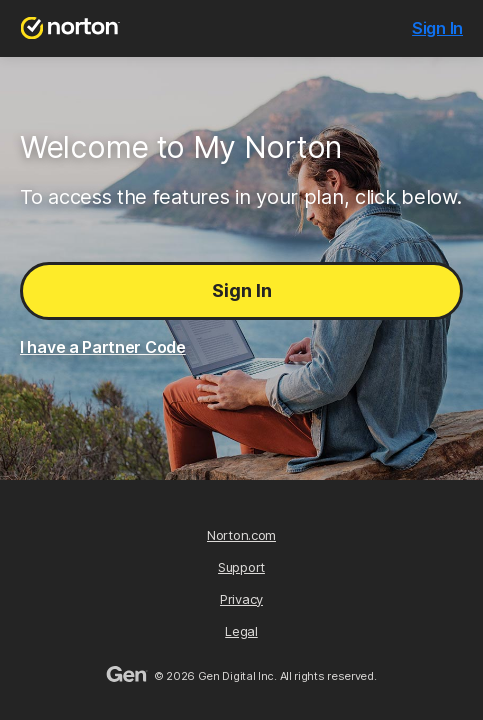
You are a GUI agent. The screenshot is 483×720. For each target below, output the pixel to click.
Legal (241, 631)
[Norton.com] (70, 28)
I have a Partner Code (103, 347)
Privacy (241, 599)
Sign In (242, 290)
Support (241, 567)
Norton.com (241, 535)
